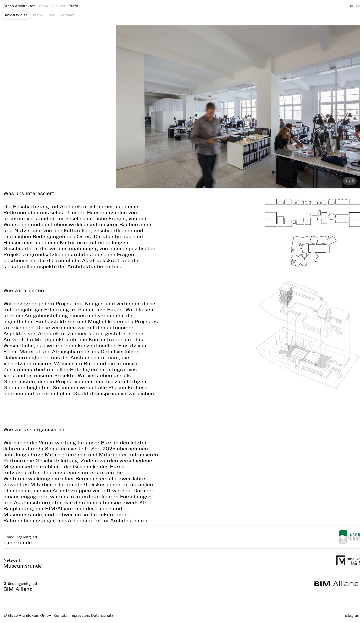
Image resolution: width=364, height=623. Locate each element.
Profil (73, 6)
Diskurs (58, 6)
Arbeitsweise (16, 15)
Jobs (51, 15)
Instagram (351, 615)
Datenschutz (102, 615)
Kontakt (67, 15)
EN (358, 6)
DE (352, 6)
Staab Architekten (20, 6)
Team (37, 15)
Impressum (79, 615)
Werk (44, 6)
